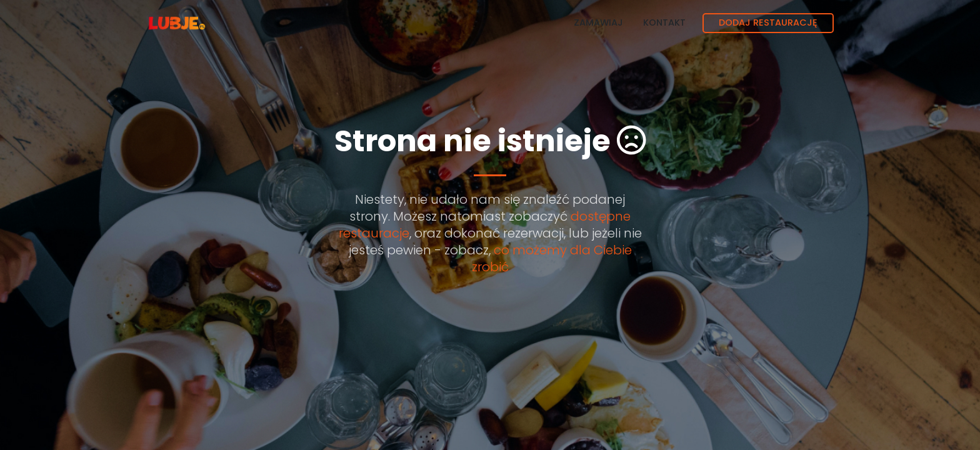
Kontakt (664, 22)
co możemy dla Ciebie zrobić (552, 258)
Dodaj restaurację (768, 22)
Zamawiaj (598, 22)
